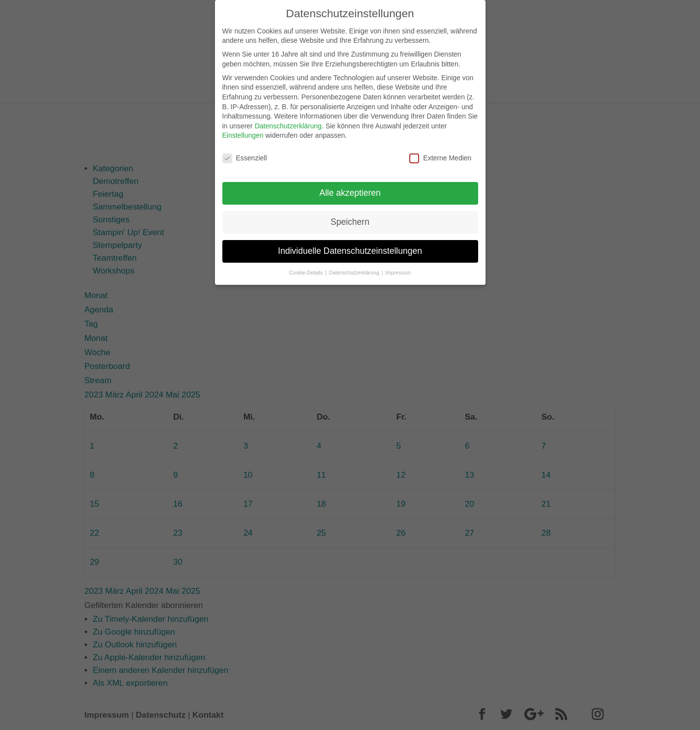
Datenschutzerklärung (288, 119)
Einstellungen (243, 128)
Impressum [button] (398, 266)
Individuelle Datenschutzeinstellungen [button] (350, 244)
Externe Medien (440, 151)
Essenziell (245, 151)
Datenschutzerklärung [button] (355, 266)
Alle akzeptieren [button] (350, 186)
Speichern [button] (350, 215)
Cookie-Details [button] (307, 266)
